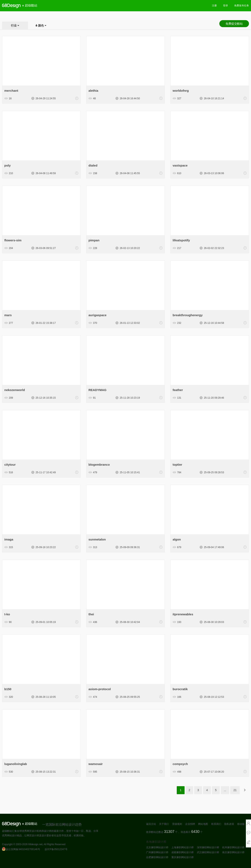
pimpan (94, 240)
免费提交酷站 (234, 24)
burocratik (180, 689)
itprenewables (183, 614)
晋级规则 (177, 824)
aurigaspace (98, 315)
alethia (93, 91)
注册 (214, 6)
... (225, 790)
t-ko (7, 614)
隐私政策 (229, 824)
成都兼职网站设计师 (182, 852)
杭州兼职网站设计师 (233, 847)
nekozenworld (15, 390)
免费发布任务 (242, 6)
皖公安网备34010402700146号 (21, 849)
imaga (9, 539)
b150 (8, 689)
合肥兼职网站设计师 (157, 857)
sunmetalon (97, 539)
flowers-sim (13, 240)
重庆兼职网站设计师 (182, 857)
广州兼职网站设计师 (157, 852)
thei (91, 614)
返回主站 (151, 824)
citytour (10, 465)
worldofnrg (181, 91)
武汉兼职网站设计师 (208, 852)
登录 (225, 6)
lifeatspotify (181, 240)
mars (8, 315)
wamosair (96, 764)
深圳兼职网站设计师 (208, 847)
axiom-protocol (100, 689)
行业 (14, 25)
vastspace (180, 165)
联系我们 (216, 824)
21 (235, 790)
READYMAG (98, 390)
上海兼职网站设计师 (182, 847)
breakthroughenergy (188, 315)
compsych (180, 764)
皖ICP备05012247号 (56, 849)
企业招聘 (190, 824)
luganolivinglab (16, 764)
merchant (11, 91)
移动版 (241, 824)
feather (178, 390)
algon (177, 539)
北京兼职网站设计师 (157, 847)
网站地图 (203, 824)
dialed (93, 165)
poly (8, 165)
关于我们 (164, 824)
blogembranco (99, 465)
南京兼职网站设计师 (233, 852)
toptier (177, 465)
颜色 (41, 25)
